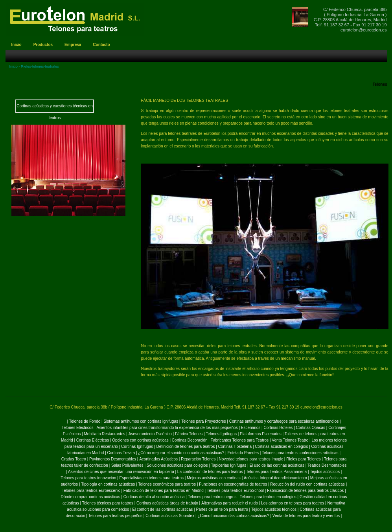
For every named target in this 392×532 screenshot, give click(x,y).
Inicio (14, 66)
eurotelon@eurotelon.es (364, 30)
